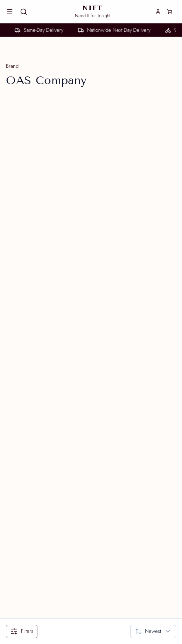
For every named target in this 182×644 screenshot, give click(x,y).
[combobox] (153, 631)
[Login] (158, 12)
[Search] (24, 12)
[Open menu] (10, 12)
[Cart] (170, 12)
